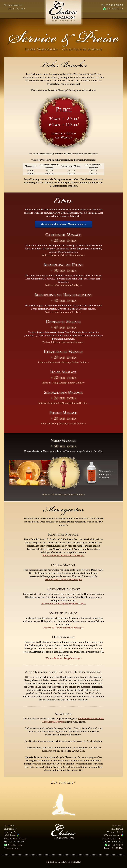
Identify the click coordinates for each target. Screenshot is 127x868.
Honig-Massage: (64, 372)
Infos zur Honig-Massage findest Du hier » (63, 383)
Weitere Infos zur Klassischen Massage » (63, 555)
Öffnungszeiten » (13, 5)
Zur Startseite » (63, 782)
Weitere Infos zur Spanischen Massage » (63, 628)
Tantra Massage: (63, 565)
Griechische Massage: (63, 235)
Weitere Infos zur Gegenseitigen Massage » (63, 604)
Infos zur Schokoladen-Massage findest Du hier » (63, 403)
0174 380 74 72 (113, 9)
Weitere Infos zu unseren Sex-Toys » (64, 285)
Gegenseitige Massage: (63, 589)
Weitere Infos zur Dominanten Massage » (64, 342)
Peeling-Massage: (63, 413)
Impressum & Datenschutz (64, 862)
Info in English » (17, 9)
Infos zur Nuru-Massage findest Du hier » (64, 495)
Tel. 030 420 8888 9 (112, 5)
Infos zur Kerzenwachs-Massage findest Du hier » (64, 362)
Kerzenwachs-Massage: (64, 352)
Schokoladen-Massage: (64, 392)
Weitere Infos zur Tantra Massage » (64, 579)
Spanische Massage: (63, 613)
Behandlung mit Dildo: (64, 265)
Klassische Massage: (64, 534)
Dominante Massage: (64, 322)
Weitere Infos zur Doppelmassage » (64, 658)
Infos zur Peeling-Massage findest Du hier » (63, 423)
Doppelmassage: (64, 637)
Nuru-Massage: (63, 441)
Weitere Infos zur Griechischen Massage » (63, 255)
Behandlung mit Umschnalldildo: (63, 295)
